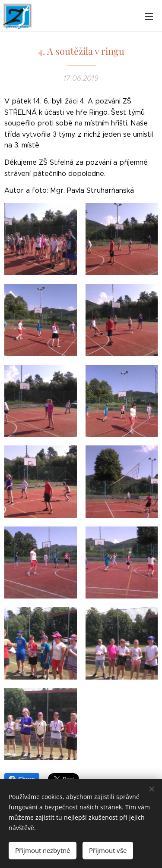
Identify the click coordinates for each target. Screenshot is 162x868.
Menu (149, 16)
